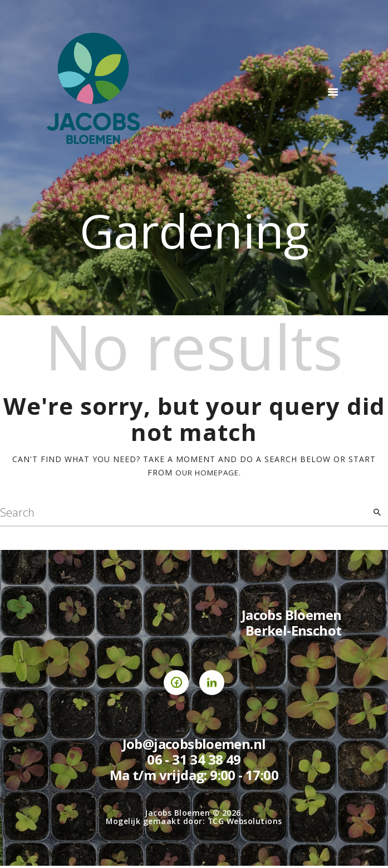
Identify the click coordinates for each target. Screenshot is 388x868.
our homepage (207, 472)
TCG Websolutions (245, 823)
